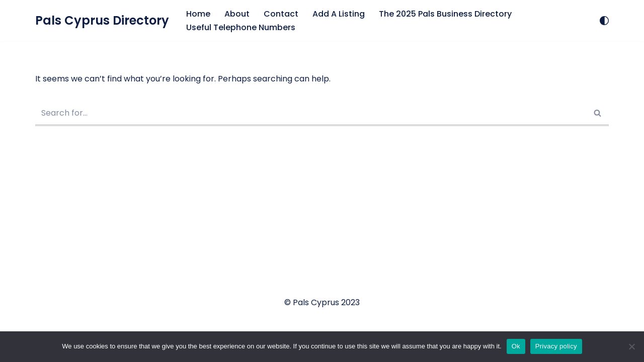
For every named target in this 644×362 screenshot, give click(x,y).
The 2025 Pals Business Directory (445, 14)
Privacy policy (556, 346)
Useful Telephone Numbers (241, 27)
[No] (631, 346)
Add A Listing (339, 14)
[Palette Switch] (604, 21)
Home (198, 14)
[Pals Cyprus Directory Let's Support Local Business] (102, 21)
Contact (281, 14)
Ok (516, 346)
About (237, 14)
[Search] (311, 114)
